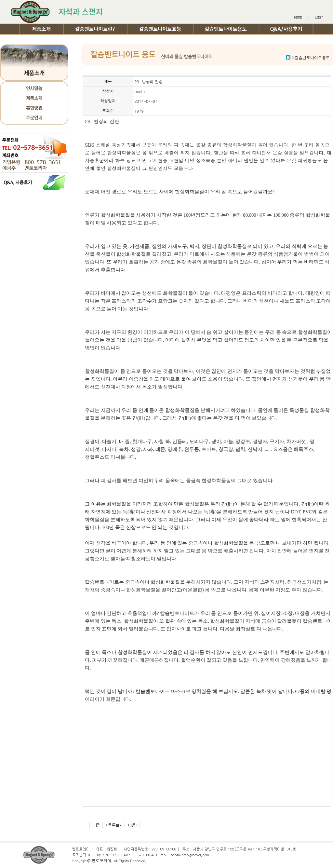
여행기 (47, 40)
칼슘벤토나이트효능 (161, 29)
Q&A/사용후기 (287, 29)
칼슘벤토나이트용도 (227, 29)
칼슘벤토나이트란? (96, 29)
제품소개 (42, 29)
